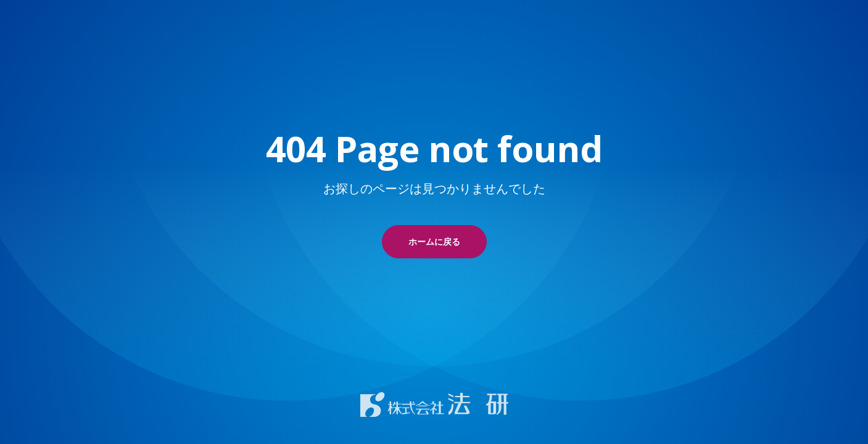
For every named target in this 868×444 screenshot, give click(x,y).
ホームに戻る (434, 241)
